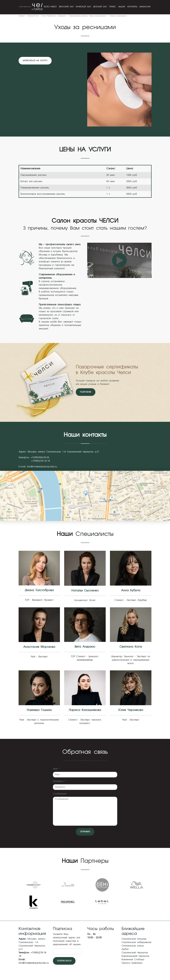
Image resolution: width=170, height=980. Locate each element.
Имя (56, 769)
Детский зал (100, 7)
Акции (122, 7)
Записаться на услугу (35, 61)
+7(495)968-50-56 (40, 458)
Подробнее (86, 392)
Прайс (113, 7)
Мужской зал (83, 7)
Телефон (59, 781)
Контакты (132, 7)
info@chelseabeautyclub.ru (42, 467)
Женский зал (66, 7)
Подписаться (64, 961)
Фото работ (50, 7)
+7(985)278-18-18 (41, 461)
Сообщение (60, 794)
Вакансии (145, 7)
